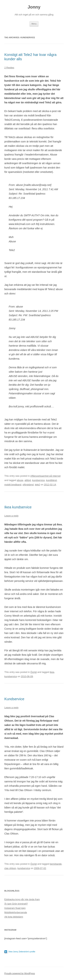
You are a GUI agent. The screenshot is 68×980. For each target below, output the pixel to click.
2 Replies (9, 68)
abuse (20, 480)
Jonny (34, 7)
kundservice (38, 480)
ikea (52, 672)
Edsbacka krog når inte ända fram (22, 899)
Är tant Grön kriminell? (16, 904)
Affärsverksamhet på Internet (45, 476)
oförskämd (28, 485)
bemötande (56, 864)
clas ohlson (10, 868)
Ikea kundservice (18, 507)
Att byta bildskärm (14, 917)
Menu (34, 24)
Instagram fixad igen (15, 908)
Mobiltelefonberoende (16, 912)
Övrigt (34, 672)
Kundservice (14, 699)
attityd (28, 480)
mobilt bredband (13, 485)
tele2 (37, 485)
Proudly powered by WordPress (20, 973)
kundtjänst (51, 480)
